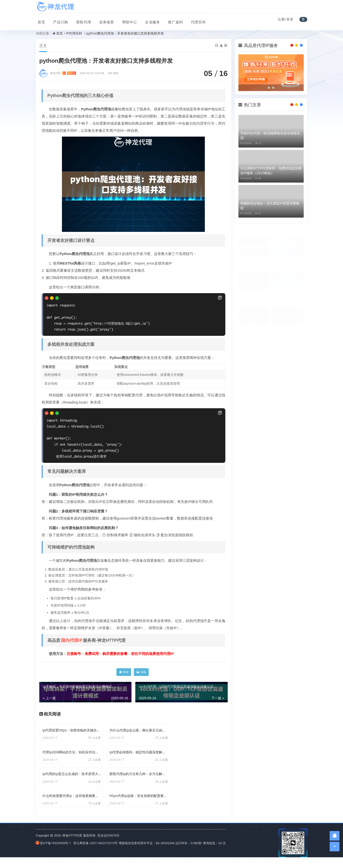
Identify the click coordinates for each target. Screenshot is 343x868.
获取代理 (81, 20)
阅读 (124, 672)
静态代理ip (251, 389)
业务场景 (103, 20)
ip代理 (272, 362)
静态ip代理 (273, 389)
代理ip (251, 362)
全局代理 (294, 380)
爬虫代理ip (294, 371)
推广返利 (170, 20)
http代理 (294, 362)
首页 (40, 20)
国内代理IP (72, 640)
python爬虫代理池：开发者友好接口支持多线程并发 (125, 33)
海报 (141, 672)
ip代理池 (294, 407)
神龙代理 (63, 73)
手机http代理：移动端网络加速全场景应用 (270, 135)
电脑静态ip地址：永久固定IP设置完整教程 (270, 206)
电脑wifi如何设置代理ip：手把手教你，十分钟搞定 (254, 296)
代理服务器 (251, 371)
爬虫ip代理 (273, 407)
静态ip (251, 407)
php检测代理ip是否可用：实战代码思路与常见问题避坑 (254, 261)
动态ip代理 (294, 389)
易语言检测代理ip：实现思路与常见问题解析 (288, 296)
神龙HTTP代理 (72, 846)
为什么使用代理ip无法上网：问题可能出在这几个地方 (254, 331)
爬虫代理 (272, 371)
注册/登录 (286, 19)
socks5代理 (273, 380)
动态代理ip (294, 398)
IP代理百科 (74, 33)
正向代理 (272, 398)
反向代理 (251, 380)
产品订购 (58, 20)
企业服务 (148, 20)
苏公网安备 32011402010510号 (95, 853)
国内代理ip (251, 398)
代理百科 (192, 20)
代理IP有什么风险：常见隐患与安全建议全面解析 (288, 261)
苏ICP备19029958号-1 (53, 853)
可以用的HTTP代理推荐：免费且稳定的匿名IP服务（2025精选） (271, 171)
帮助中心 (125, 20)
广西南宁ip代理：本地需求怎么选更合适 (288, 331)
